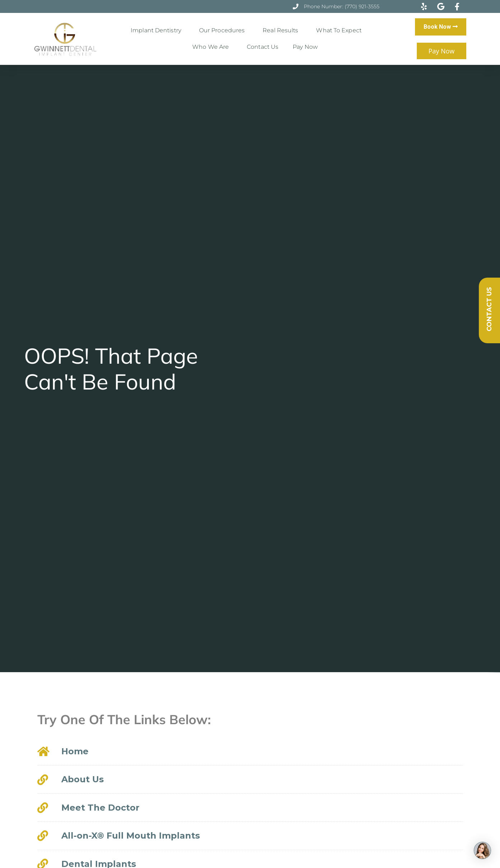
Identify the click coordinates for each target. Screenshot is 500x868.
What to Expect (340, 30)
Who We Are (212, 47)
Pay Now (305, 47)
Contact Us (263, 47)
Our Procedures (224, 30)
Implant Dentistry (158, 30)
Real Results (282, 30)
